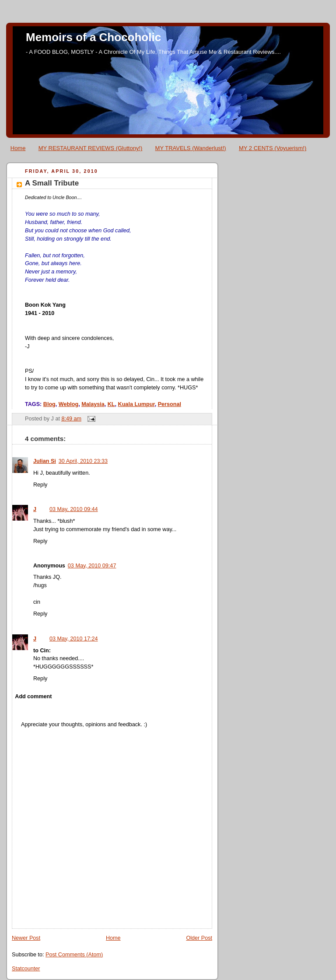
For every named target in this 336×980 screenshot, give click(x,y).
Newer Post (26, 938)
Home (18, 148)
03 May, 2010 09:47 (92, 566)
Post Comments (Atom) (74, 955)
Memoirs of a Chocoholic (93, 37)
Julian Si (45, 461)
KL (111, 404)
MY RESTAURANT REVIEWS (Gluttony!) (91, 148)
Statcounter (26, 969)
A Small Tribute (52, 183)
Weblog (68, 404)
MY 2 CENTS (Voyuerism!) (273, 148)
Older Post (199, 938)
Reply (40, 485)
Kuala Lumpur (136, 404)
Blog (49, 404)
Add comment (33, 696)
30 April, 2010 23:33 (83, 461)
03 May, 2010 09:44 (74, 509)
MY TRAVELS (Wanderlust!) (191, 148)
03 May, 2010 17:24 (74, 639)
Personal (170, 404)
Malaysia (93, 404)
